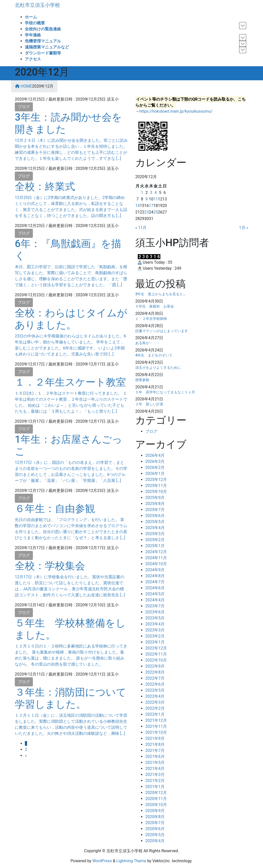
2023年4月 (155, 624)
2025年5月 (155, 522)
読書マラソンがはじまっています (162, 331)
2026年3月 (155, 461)
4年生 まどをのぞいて (154, 355)
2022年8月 (155, 672)
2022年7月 (155, 678)
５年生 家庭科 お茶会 (155, 306)
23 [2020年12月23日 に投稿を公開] (147, 212)
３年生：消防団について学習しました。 (71, 698)
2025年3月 (155, 534)
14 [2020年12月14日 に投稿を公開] (138, 206)
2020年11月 (156, 799)
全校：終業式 (45, 187)
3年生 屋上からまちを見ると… (160, 294)
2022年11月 (156, 654)
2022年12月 (156, 648)
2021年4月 (155, 769)
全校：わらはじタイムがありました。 (71, 319)
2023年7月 (155, 606)
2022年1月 (155, 714)
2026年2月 (155, 467)
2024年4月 (155, 600)
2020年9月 (155, 811)
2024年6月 (155, 588)
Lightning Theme (131, 861)
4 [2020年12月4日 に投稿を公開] (155, 193)
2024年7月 (155, 582)
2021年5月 (155, 763)
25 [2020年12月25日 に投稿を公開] (156, 212)
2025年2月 (155, 540)
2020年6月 (155, 829)
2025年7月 (155, 510)
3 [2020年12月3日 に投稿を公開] (151, 193)
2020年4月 (155, 841)
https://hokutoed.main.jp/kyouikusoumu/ (176, 111)
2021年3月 (155, 775)
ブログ (24, 107)
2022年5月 (155, 690)
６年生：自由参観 (55, 509)
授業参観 (142, 380)
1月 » (244, 228)
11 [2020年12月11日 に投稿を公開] (156, 199)
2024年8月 (155, 576)
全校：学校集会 (50, 566)
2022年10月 (156, 660)
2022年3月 (155, 702)
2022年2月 (155, 708)
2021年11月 (156, 726)
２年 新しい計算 (149, 404)
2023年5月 (155, 618)
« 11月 (141, 228)
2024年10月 (156, 564)
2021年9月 (155, 738)
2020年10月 (156, 805)
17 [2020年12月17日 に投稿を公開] (151, 206)
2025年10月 (156, 492)
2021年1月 (155, 787)
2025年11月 (156, 486)
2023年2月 (155, 636)
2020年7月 (155, 823)
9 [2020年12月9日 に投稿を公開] (146, 199)
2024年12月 (156, 552)
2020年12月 (156, 793)
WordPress (102, 861)
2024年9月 (155, 570)
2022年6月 (155, 684)
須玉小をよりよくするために (158, 368)
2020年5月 (155, 835)
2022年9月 (155, 666)
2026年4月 (155, 455)
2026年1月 (155, 474)
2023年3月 (155, 630)
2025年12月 (156, 480)
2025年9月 (155, 498)
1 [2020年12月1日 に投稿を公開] (142, 193)
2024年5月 (155, 594)
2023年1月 (155, 642)
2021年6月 (155, 756)
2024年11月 (156, 558)
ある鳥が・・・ (148, 343)
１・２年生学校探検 (151, 319)
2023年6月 (155, 612)
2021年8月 (155, 744)
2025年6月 (155, 516)
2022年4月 (155, 696)
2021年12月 (156, 720)
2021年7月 (155, 750)
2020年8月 (155, 817)
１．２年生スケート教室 (70, 382)
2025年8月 (155, 504)
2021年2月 (155, 781)
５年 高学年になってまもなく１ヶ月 (165, 392)
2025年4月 (155, 528)
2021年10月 (156, 732)
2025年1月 (155, 546)
